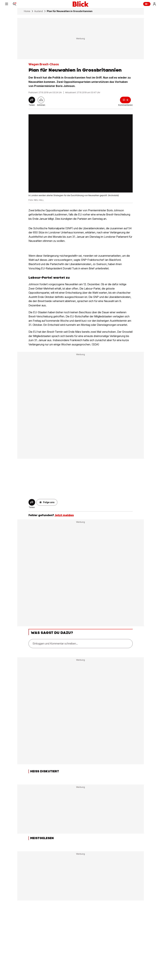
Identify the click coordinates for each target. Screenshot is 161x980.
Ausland (39, 11)
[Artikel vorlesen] (41, 100)
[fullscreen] (81, 153)
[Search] (15, 4)
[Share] (32, 100)
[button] (47, 502)
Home (27, 11)
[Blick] (81, 4)
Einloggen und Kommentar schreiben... (55, 643)
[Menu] (7, 4)
